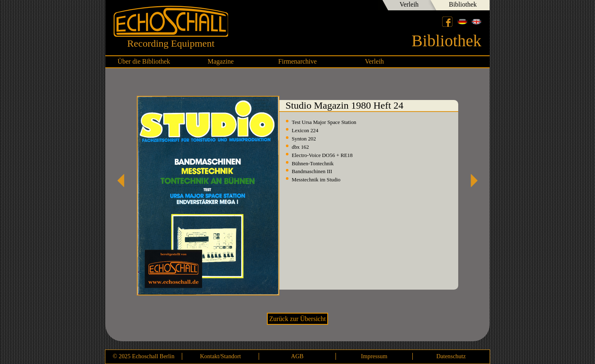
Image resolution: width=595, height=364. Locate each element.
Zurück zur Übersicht (298, 319)
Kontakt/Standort (220, 356)
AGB (297, 356)
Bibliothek (463, 4)
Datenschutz (451, 356)
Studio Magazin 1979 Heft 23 (124, 181)
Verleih (409, 4)
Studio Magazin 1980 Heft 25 (471, 181)
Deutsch (462, 21)
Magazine (220, 61)
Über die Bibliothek (144, 61)
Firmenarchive (297, 61)
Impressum (374, 356)
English (476, 21)
